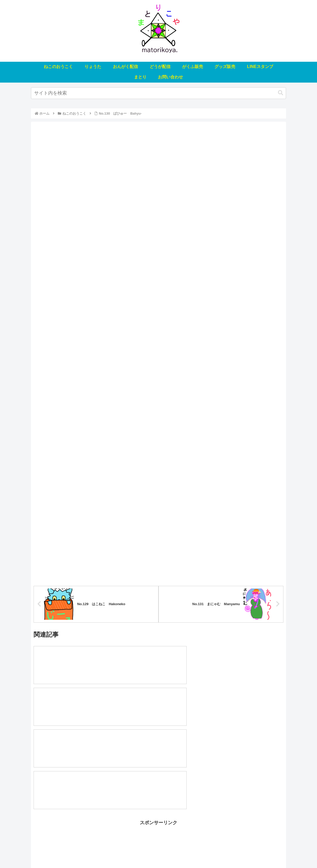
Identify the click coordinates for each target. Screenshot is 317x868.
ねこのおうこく (63, 852)
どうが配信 (138, 852)
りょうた (89, 852)
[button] (281, 93)
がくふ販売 (162, 852)
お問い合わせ (256, 852)
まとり (234, 852)
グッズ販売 (185, 852)
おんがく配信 (112, 852)
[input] (158, 93)
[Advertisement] (158, 781)
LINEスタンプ (211, 852)
